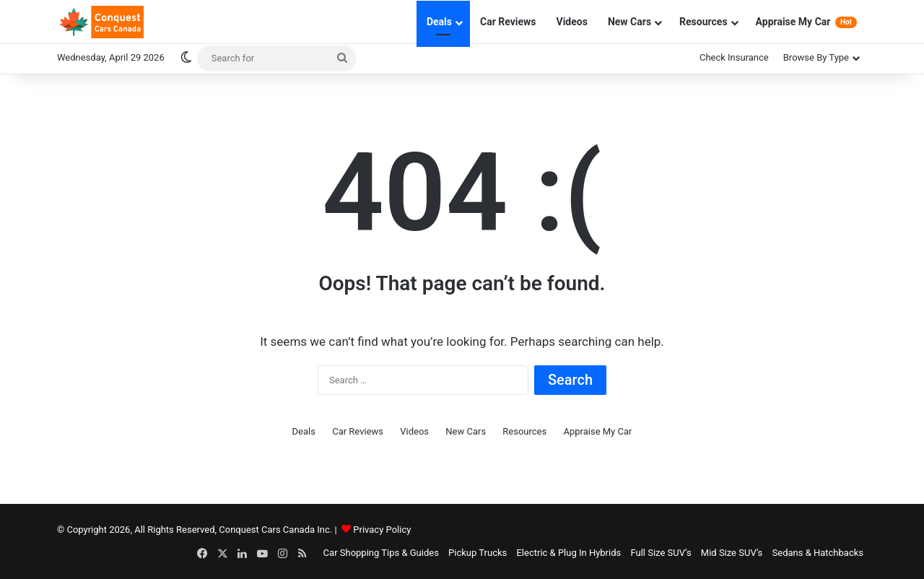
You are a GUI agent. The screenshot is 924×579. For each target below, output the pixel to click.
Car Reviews (508, 22)
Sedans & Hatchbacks (818, 553)
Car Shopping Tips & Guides (381, 553)
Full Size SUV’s (661, 553)
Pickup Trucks (478, 553)
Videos (572, 22)
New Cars (629, 22)
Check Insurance (734, 57)
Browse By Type (816, 57)
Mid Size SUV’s (732, 553)
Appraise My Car (806, 22)
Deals (439, 22)
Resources (703, 22)
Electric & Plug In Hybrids (568, 553)
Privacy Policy (382, 530)
